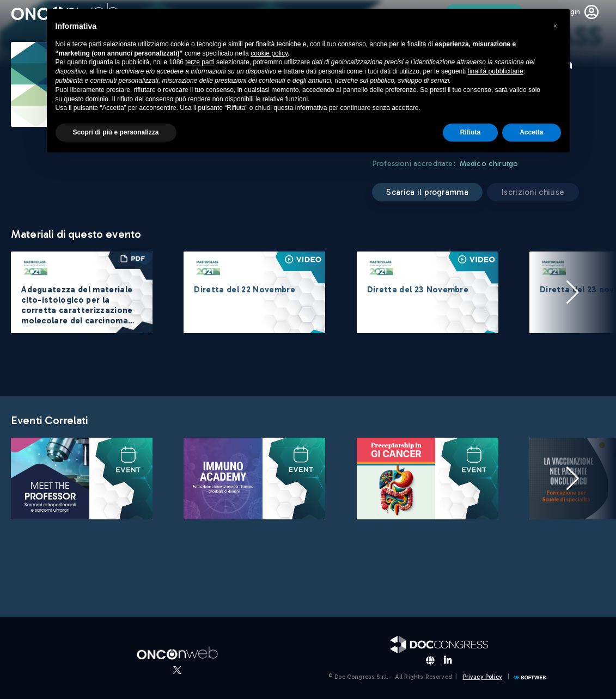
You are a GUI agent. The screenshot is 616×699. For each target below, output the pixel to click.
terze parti (200, 62)
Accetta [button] (531, 132)
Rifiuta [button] (470, 132)
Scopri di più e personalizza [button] (116, 132)
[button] (572, 292)
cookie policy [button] (269, 53)
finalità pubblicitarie (496, 71)
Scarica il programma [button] (428, 192)
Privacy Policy (483, 677)
